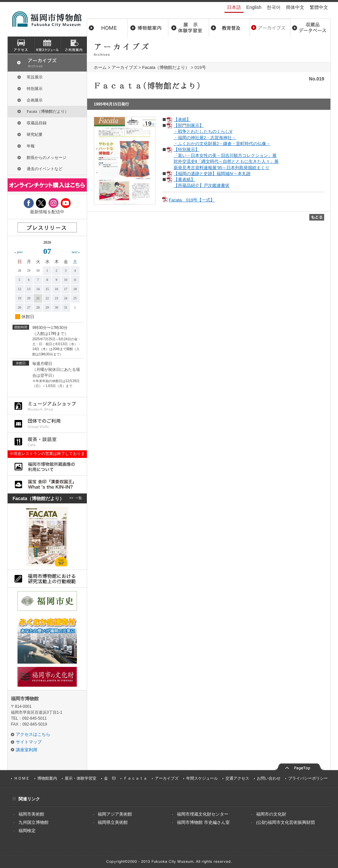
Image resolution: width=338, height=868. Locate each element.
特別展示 (35, 89)
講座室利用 (27, 750)
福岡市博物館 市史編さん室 (203, 822)
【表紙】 (182, 120)
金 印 (110, 778)
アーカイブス (270, 28)
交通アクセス (237, 778)
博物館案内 (148, 28)
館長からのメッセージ (47, 158)
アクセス (21, 45)
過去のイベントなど (45, 169)
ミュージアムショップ (47, 406)
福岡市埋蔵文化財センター (203, 814)
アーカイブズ (124, 67)
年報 (31, 146)
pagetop (299, 766)
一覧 (79, 498)
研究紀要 (35, 135)
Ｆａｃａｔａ (135, 778)
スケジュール (47, 45)
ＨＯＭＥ (22, 778)
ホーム (107, 28)
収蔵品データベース (310, 28)
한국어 (274, 7)
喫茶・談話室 (47, 442)
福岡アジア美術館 (115, 814)
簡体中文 (295, 7)
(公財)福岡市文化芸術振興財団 (286, 822)
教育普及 (229, 28)
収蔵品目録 (37, 123)
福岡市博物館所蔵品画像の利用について (47, 467)
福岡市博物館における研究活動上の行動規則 (47, 579)
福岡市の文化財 (271, 814)
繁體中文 (319, 7)
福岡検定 (27, 831)
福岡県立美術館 (113, 822)
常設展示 (35, 77)
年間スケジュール (202, 778)
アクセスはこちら (33, 734)
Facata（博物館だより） (166, 67)
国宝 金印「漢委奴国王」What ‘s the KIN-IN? (47, 484)
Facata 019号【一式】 (192, 200)
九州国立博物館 (34, 822)
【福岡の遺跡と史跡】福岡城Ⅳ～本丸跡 (212, 174)
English (254, 7)
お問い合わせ (269, 778)
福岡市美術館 (31, 814)
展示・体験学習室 (189, 28)
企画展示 (35, 100)
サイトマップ (29, 742)
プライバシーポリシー (308, 778)
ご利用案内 (74, 45)
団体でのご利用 (47, 424)
